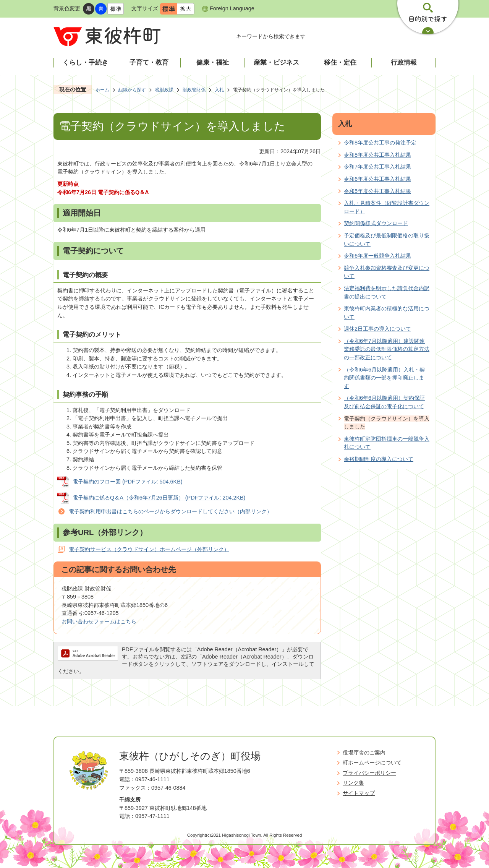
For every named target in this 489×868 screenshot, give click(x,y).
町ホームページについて (372, 763)
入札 (219, 90)
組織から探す (132, 90)
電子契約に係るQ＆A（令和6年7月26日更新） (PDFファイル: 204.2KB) (159, 498)
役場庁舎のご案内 (364, 753)
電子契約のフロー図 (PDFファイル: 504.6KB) (128, 482)
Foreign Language (232, 8)
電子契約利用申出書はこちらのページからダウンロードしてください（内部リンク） (170, 511)
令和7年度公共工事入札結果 (377, 167)
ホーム (102, 90)
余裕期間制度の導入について (379, 459)
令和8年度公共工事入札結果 (377, 155)
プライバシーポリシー (369, 773)
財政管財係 (194, 90)
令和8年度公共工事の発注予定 (380, 143)
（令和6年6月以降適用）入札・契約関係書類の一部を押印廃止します (384, 378)
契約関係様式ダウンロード (376, 223)
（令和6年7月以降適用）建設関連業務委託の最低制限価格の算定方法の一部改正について (387, 349)
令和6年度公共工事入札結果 (377, 179)
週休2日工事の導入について (377, 329)
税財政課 (164, 90)
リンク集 (353, 783)
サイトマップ (359, 793)
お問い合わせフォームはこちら (99, 621)
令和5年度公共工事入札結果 (377, 191)
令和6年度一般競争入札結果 (377, 256)
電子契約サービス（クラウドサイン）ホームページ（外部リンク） (149, 549)
